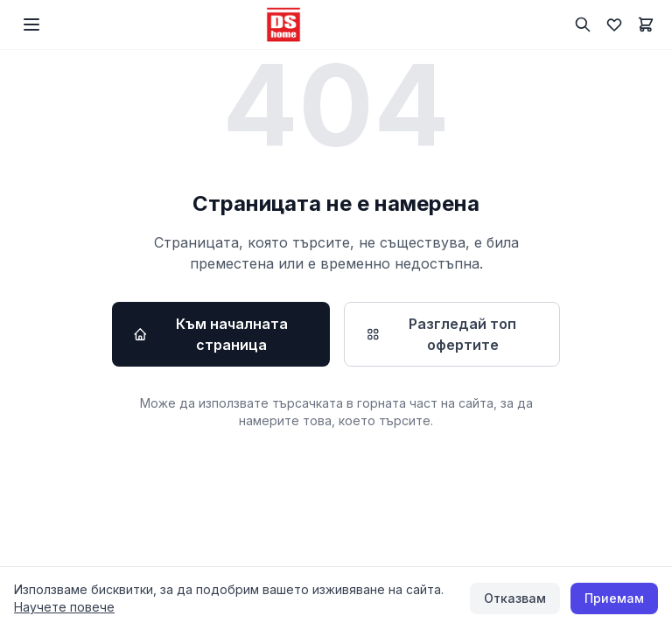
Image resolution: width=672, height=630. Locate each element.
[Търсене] (583, 24)
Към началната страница (210, 334)
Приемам (614, 598)
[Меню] (31, 24)
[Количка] (646, 24)
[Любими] (614, 24)
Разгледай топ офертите (441, 334)
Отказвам (515, 598)
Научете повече (64, 607)
